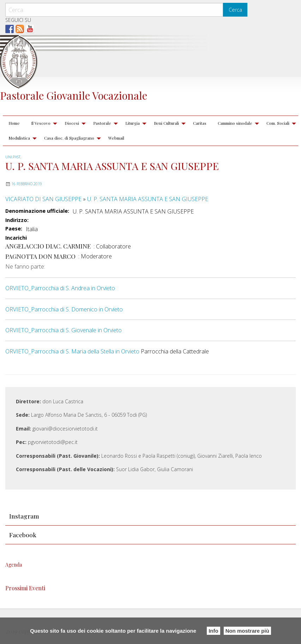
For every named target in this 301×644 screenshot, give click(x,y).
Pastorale (102, 123)
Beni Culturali (166, 123)
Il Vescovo (41, 123)
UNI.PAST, (13, 157)
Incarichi (16, 238)
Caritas (200, 123)
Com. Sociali (278, 123)
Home (14, 123)
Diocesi (72, 123)
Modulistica (19, 138)
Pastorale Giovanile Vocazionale (74, 95)
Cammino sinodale (235, 123)
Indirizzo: (17, 220)
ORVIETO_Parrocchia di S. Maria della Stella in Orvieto (72, 351)
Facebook (23, 535)
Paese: (14, 229)
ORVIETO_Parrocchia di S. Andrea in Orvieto (60, 288)
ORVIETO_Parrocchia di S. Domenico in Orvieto (64, 309)
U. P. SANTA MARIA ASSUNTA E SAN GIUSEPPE (148, 199)
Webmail (116, 138)
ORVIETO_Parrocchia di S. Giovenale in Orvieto (64, 330)
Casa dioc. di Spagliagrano (69, 138)
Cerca (235, 10)
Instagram (24, 516)
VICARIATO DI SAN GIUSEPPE (43, 199)
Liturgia (133, 123)
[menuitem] (14, 123)
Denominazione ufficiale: (37, 211)
